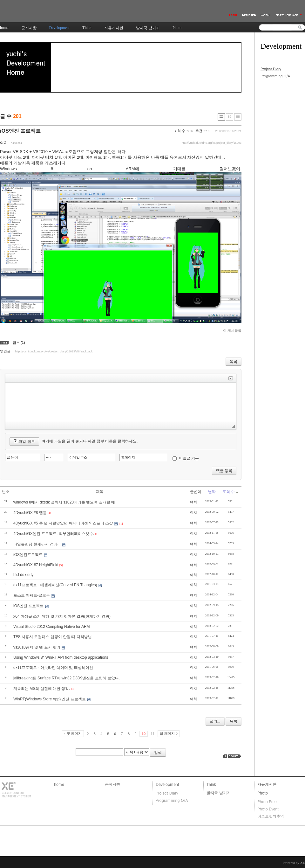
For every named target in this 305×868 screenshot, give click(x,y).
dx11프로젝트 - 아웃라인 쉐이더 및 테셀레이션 (53, 668)
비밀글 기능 (189, 458)
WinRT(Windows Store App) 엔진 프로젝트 (50, 699)
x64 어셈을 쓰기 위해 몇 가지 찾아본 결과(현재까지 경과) (62, 616)
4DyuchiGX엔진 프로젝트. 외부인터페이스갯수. (54, 534)
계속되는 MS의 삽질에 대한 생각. (42, 689)
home (59, 784)
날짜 (212, 492)
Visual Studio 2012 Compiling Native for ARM (52, 627)
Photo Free (267, 801)
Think (211, 784)
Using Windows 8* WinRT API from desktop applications (61, 657)
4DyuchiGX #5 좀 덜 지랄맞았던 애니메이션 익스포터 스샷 (63, 523)
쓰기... (215, 721)
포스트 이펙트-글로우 (32, 595)
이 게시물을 (232, 330)
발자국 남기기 (219, 793)
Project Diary (271, 69)
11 (153, 734)
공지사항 (112, 784)
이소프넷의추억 (271, 816)
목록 (234, 362)
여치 (4, 143)
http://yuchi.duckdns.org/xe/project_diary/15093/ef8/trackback (54, 351)
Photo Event (268, 809)
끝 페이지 (167, 733)
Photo (263, 793)
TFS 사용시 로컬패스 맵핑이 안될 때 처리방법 (53, 637)
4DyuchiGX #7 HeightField (36, 565)
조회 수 (230, 492)
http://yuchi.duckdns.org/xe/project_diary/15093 (211, 143)
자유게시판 (267, 784)
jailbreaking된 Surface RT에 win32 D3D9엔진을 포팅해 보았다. (67, 678)
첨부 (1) (19, 343)
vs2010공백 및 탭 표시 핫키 (37, 647)
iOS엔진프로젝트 (28, 555)
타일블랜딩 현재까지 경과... (37, 544)
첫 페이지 (74, 733)
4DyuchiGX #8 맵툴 (30, 513)
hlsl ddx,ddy (23, 575)
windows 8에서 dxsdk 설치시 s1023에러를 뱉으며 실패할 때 (64, 502)
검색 (158, 753)
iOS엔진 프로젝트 (20, 131)
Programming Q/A (275, 76)
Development (167, 784)
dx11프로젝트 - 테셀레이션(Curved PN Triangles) (55, 585)
